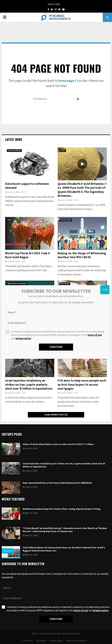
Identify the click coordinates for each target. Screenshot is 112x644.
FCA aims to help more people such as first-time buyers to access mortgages (82, 385)
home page (66, 81)
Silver (63, 150)
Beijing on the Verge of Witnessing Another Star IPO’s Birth (82, 255)
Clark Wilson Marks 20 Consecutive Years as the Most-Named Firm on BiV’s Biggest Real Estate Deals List (64, 549)
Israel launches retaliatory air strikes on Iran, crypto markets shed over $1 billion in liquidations (29, 385)
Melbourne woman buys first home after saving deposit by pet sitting (62, 509)
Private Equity (66, 220)
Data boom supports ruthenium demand (27, 186)
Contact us (28, 641)
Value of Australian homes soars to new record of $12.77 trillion (58, 444)
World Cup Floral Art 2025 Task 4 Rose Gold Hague (27, 255)
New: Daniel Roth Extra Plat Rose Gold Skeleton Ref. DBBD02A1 (57, 483)
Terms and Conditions (76, 641)
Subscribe (56, 619)
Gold (10, 220)
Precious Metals (14, 150)
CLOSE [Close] (105, 290)
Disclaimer (41, 641)
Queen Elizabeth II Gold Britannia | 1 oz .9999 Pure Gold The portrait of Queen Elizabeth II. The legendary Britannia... (82, 190)
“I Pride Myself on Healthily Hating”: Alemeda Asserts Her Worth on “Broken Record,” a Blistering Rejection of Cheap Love (65, 530)
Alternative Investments (17, 284)
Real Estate (65, 284)
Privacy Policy (56, 641)
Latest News (14, 139)
